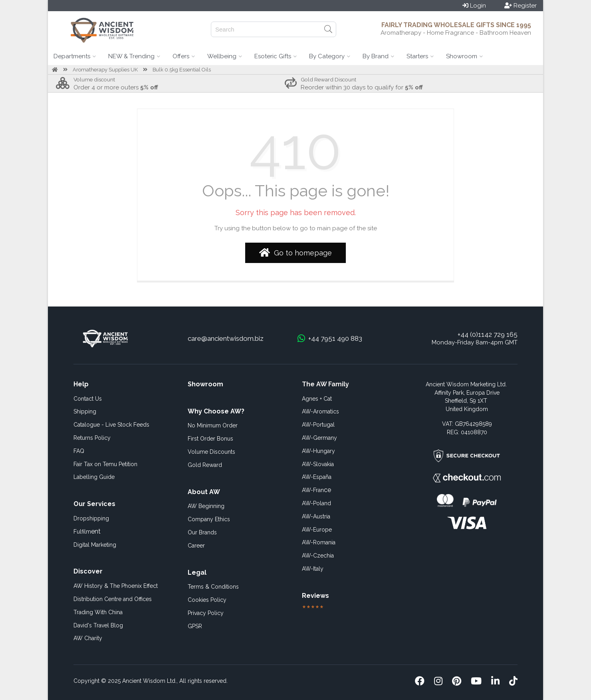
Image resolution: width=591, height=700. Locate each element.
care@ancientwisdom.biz (226, 338)
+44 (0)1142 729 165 (488, 334)
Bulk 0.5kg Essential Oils (182, 70)
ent (87, 531)
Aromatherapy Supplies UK (105, 70)
